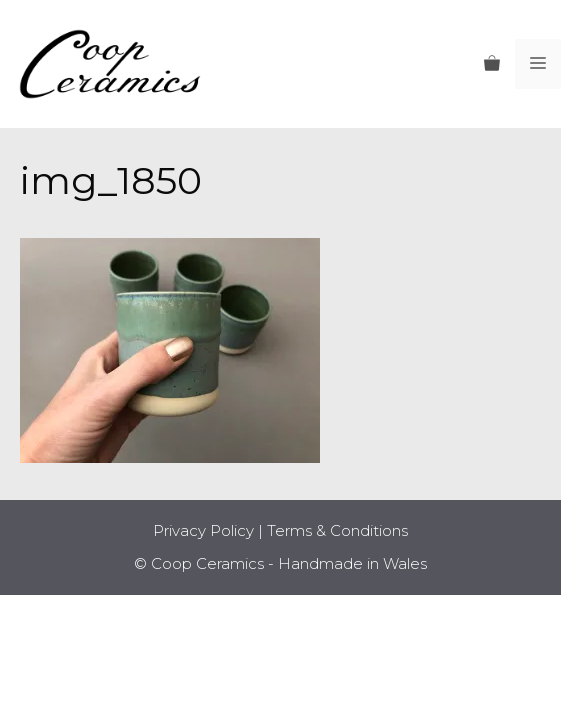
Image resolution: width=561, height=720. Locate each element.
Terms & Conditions (337, 530)
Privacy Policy (203, 530)
